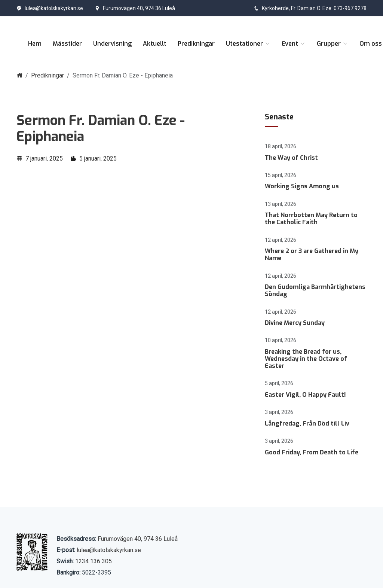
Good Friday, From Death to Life (312, 452)
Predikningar (196, 44)
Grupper (333, 44)
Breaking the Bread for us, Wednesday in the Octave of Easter (306, 359)
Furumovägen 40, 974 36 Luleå (135, 8)
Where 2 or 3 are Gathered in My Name (312, 255)
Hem (35, 44)
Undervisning (112, 44)
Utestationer (248, 44)
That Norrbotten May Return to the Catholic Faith (311, 219)
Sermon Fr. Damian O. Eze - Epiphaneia (101, 129)
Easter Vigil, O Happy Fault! (305, 395)
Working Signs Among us (302, 186)
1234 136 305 (94, 561)
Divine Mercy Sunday (295, 323)
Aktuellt (155, 44)
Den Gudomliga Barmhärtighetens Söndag (315, 290)
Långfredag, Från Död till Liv (307, 424)
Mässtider (67, 44)
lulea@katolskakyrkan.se (50, 8)
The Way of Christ (291, 158)
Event (294, 44)
